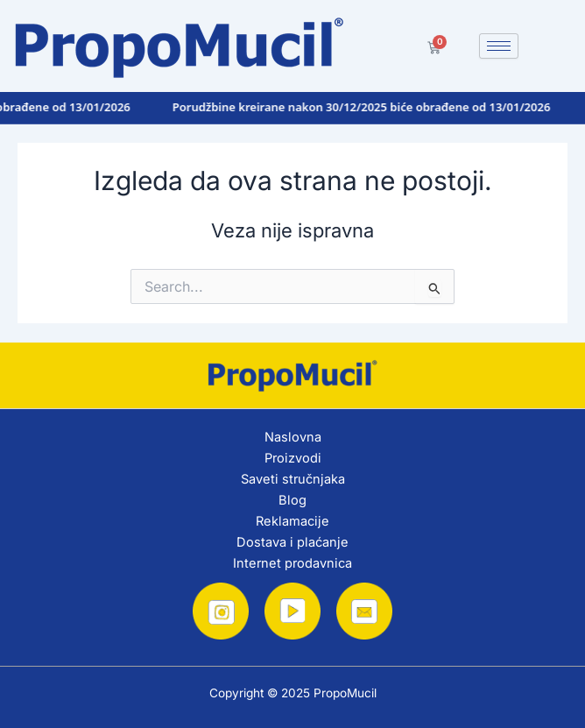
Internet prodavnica (292, 563)
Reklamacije (292, 521)
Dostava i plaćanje (292, 542)
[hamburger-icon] (499, 46)
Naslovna (293, 437)
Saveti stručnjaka (293, 479)
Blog (292, 500)
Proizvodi (293, 458)
